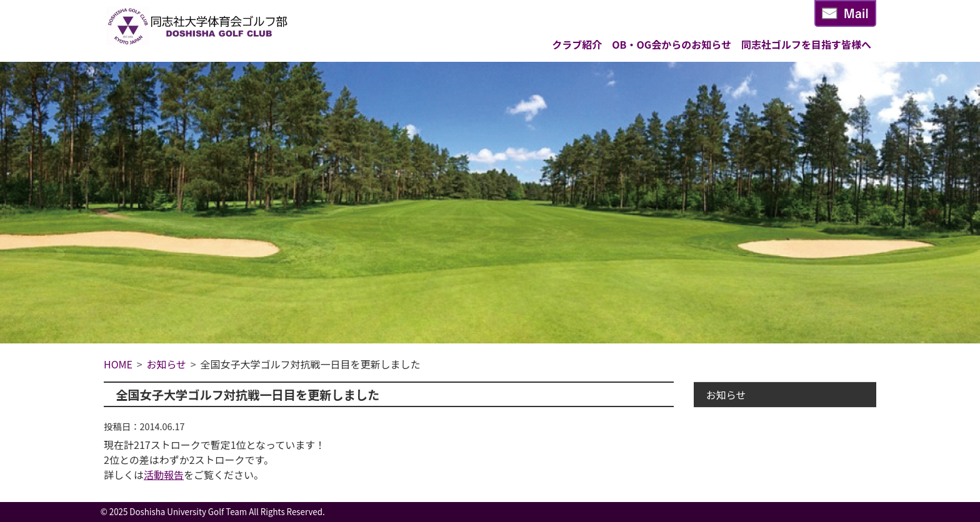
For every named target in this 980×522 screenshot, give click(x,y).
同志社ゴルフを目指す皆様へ (806, 44)
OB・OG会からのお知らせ (672, 44)
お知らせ (726, 395)
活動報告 (164, 475)
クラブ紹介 (577, 44)
